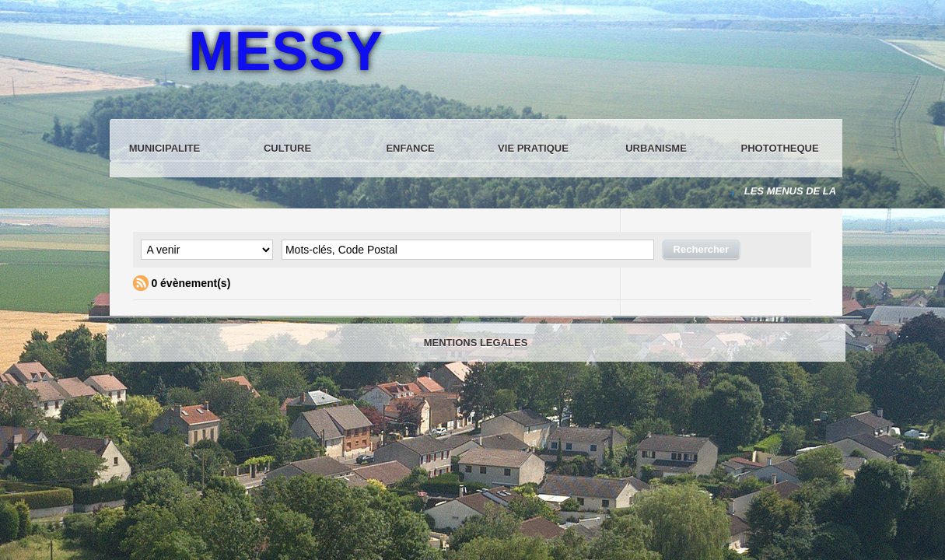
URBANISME (656, 148)
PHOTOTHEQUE (780, 148)
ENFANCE (410, 148)
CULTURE (287, 148)
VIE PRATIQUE (533, 148)
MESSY (286, 51)
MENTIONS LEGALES (476, 343)
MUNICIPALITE (164, 148)
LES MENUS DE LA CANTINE (815, 191)
